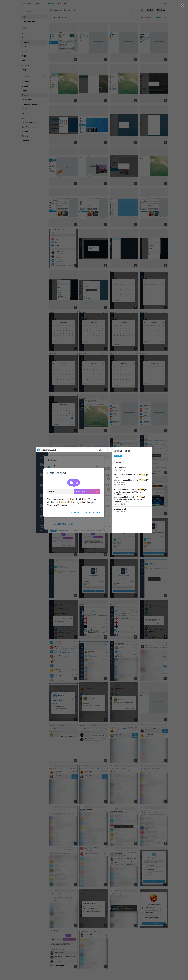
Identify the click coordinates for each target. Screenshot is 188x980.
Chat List (118, 456)
